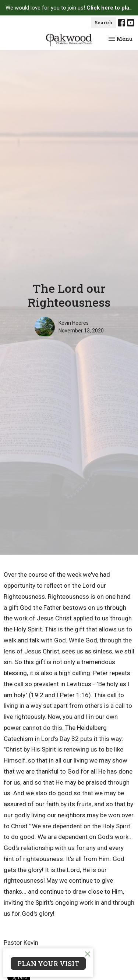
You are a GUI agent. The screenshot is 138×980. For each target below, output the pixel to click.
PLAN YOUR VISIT (48, 963)
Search (103, 22)
